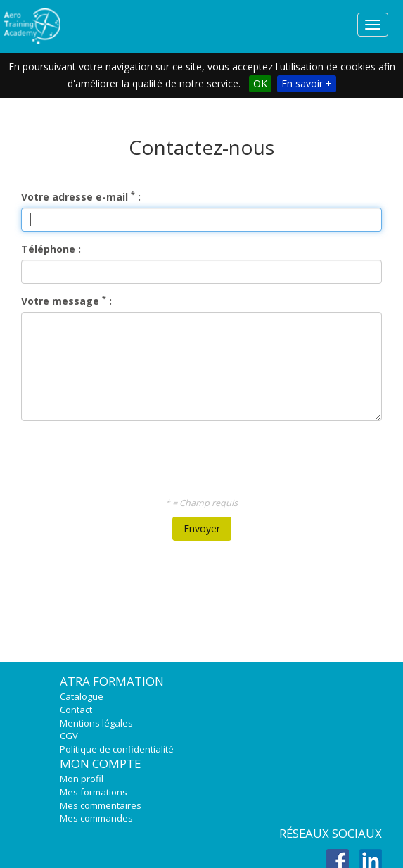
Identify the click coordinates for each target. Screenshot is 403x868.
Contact (76, 710)
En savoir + (307, 83)
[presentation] (203, 459)
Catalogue (82, 696)
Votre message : (66, 301)
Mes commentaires (101, 805)
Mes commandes (96, 818)
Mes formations (94, 792)
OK (260, 83)
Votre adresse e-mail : (81, 197)
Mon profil (82, 779)
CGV (69, 736)
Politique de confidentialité (117, 749)
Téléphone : (51, 249)
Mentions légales (96, 723)
